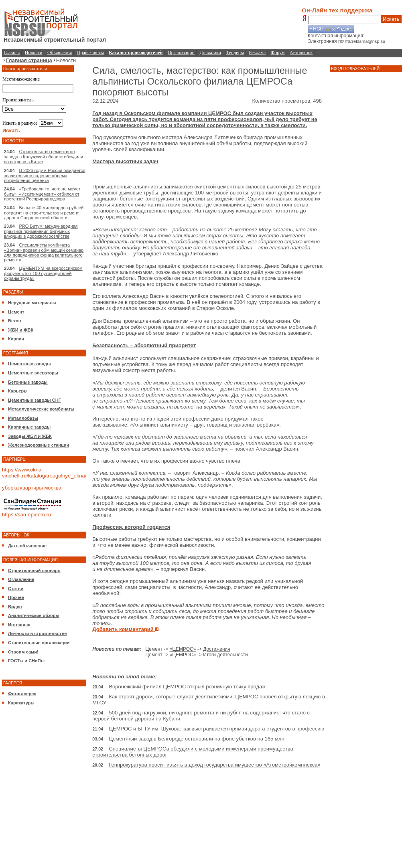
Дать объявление (27, 546)
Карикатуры (21, 703)
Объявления (60, 53)
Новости (34, 53)
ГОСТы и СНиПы (26, 661)
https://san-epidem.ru (26, 515)
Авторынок (301, 53)
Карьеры (18, 391)
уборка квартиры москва (32, 488)
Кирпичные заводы (29, 427)
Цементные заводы (29, 364)
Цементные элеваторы (33, 373)
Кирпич (16, 339)
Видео (15, 607)
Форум (278, 53)
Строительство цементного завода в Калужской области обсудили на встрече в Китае (44, 157)
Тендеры (235, 53)
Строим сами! (23, 652)
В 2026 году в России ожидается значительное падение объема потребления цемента (45, 175)
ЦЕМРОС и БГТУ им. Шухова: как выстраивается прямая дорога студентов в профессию (216, 729)
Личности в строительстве (37, 633)
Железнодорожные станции (39, 445)
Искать (391, 19)
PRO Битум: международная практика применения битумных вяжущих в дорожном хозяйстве (41, 231)
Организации (181, 53)
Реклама (257, 53)
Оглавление (21, 579)
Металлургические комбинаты (41, 409)
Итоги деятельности (225, 655)
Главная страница (29, 60)
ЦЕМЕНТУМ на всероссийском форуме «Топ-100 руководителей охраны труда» (43, 273)
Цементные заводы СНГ (35, 400)
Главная (12, 53)
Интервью (19, 625)
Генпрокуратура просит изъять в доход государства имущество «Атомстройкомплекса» (214, 765)
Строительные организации (39, 643)
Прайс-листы (90, 53)
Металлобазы (23, 418)
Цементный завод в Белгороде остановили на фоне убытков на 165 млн (196, 739)
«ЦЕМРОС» (183, 649)
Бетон (14, 321)
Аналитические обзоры (34, 615)
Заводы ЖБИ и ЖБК (30, 436)
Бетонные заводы (28, 382)
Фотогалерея (22, 694)
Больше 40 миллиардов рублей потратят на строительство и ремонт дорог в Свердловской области (44, 213)
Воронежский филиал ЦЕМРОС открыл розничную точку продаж (187, 687)
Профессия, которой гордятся (131, 527)
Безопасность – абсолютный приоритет (144, 345)
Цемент (16, 312)
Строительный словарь (34, 571)
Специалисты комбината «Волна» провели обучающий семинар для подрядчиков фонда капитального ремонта (44, 252)
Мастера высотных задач (125, 161)
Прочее (16, 597)
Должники (210, 53)
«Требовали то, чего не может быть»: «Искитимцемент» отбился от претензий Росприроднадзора (42, 194)
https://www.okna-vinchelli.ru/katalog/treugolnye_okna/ (44, 473)
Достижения (217, 649)
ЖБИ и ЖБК (21, 330)
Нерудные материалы (32, 303)
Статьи (16, 589)
